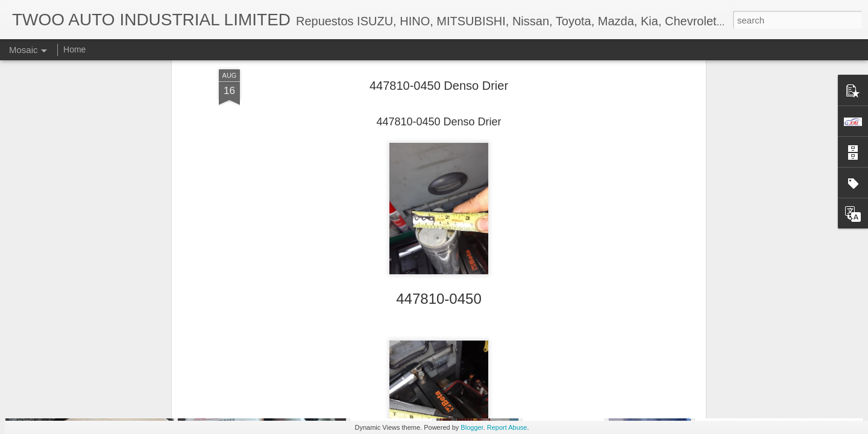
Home (74, 49)
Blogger (472, 427)
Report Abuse (507, 427)
